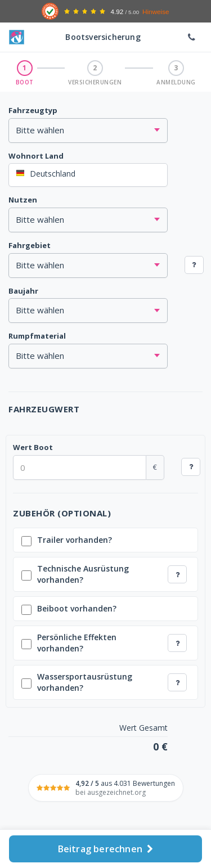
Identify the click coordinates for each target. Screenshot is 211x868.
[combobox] (88, 175)
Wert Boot (33, 447)
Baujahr (23, 291)
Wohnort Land (36, 156)
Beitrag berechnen (106, 849)
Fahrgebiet (30, 245)
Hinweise (156, 12)
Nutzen (23, 200)
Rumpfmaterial (37, 336)
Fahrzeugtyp (33, 110)
